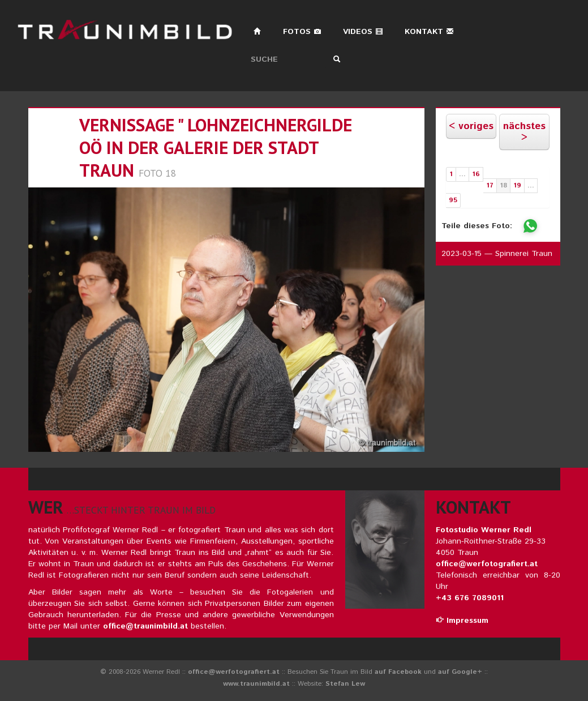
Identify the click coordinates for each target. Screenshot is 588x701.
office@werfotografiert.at (487, 564)
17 (490, 185)
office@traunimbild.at (145, 626)
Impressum (462, 621)
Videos (363, 32)
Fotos (302, 32)
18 (503, 185)
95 (453, 200)
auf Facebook (398, 672)
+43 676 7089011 (470, 598)
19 (517, 185)
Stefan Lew (345, 684)
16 (476, 174)
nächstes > (524, 132)
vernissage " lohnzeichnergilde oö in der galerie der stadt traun (216, 148)
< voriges (471, 126)
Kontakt (429, 32)
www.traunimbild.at (256, 684)
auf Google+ (460, 672)
